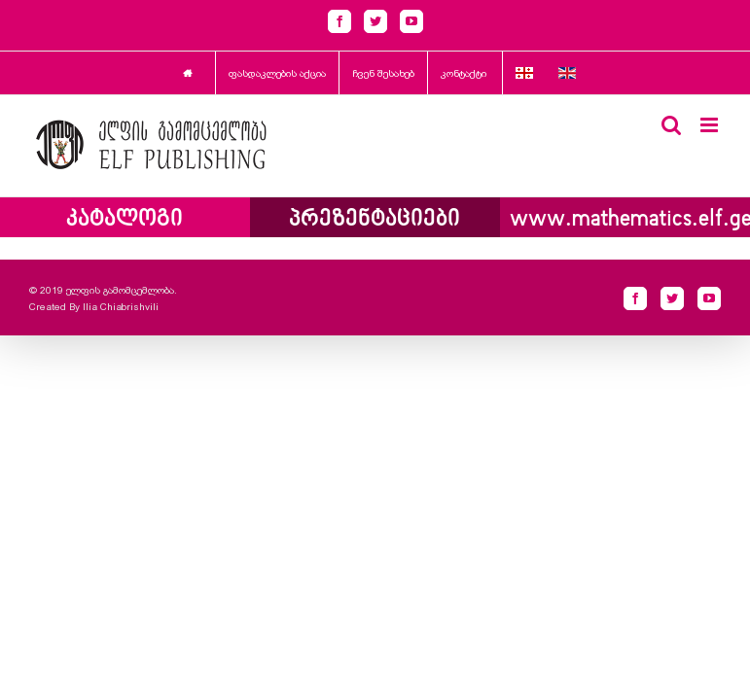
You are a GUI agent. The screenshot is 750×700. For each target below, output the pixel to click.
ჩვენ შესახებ (383, 73)
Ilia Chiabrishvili (121, 307)
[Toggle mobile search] (671, 125)
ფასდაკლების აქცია (277, 73)
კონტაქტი (464, 73)
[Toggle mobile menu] (711, 125)
